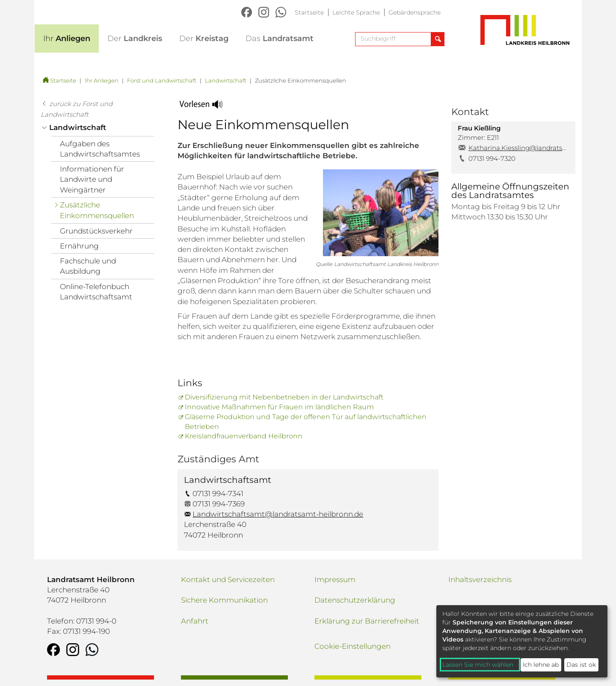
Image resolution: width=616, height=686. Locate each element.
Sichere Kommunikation (224, 600)
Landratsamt (280, 38)
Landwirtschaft (226, 80)
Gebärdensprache (415, 12)
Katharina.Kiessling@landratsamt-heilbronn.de (519, 148)
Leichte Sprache (356, 12)
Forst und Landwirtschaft (162, 80)
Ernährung (79, 246)
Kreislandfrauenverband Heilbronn (244, 436)
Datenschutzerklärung (355, 600)
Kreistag (204, 38)
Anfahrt (195, 621)
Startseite (309, 12)
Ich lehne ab (541, 665)
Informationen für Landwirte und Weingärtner (92, 179)
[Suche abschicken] (437, 39)
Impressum (335, 580)
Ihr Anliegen (102, 80)
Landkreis (135, 38)
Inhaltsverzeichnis (480, 580)
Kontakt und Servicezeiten (228, 580)
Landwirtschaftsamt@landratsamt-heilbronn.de (278, 514)
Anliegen (67, 38)
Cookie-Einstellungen (352, 646)
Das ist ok (581, 665)
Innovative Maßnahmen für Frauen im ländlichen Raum (279, 407)
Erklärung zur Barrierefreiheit (367, 621)
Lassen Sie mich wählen (478, 665)
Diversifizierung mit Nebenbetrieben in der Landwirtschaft (284, 397)
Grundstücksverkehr (96, 231)
